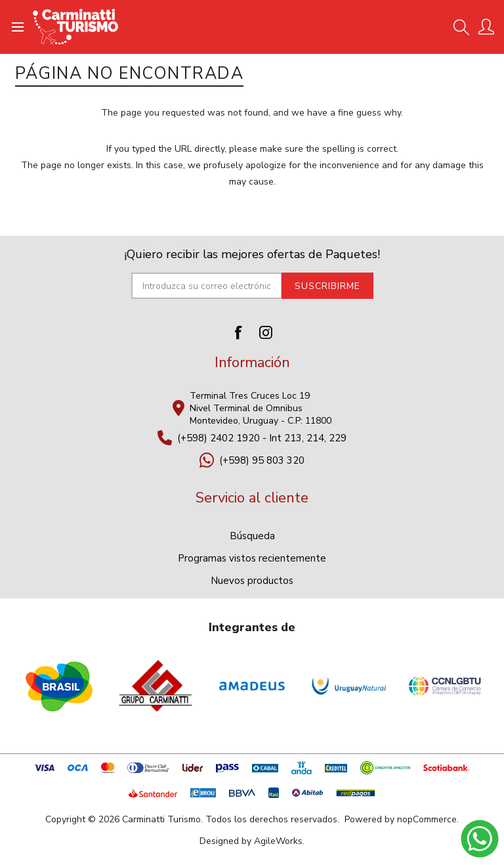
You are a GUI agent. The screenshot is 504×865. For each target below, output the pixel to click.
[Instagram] (266, 332)
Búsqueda (252, 536)
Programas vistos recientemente (252, 558)
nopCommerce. (428, 819)
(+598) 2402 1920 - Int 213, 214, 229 (262, 438)
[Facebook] (238, 332)
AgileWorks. (279, 841)
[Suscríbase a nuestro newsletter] (207, 286)
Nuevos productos (252, 581)
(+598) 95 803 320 (262, 460)
